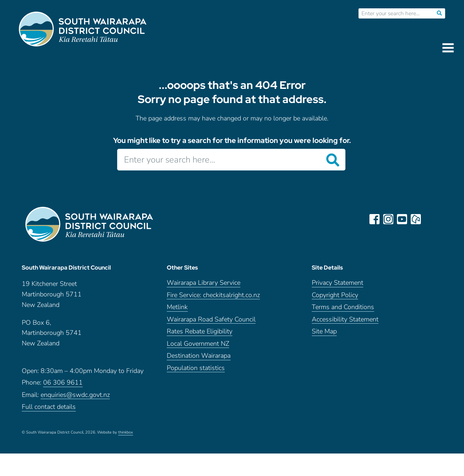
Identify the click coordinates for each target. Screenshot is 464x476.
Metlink (177, 310)
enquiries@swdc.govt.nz (75, 398)
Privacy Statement (337, 286)
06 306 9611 (63, 385)
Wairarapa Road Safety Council (211, 322)
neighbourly (416, 219)
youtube (402, 219)
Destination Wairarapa (199, 359)
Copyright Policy (335, 298)
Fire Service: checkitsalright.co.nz (213, 298)
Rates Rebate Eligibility (200, 334)
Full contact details (49, 410)
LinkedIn (430, 219)
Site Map (324, 334)
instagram (389, 219)
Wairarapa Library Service (204, 286)
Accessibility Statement (345, 322)
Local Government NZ (198, 347)
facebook (375, 219)
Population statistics (196, 371)
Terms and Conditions (343, 310)
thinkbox (126, 435)
